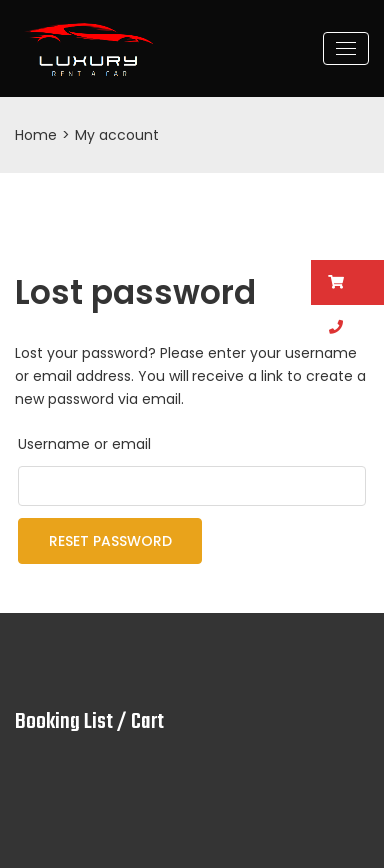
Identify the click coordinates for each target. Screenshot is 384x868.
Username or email (84, 444)
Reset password (110, 541)
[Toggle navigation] (346, 48)
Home (36, 135)
